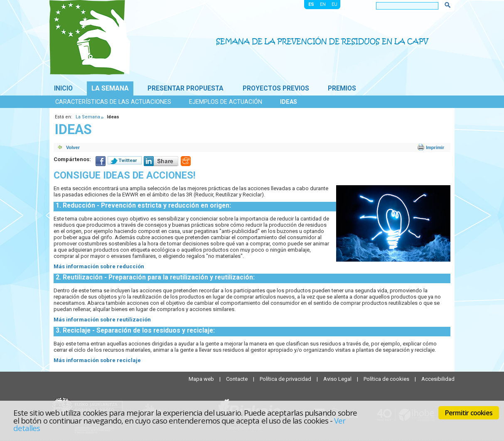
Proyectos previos (276, 88)
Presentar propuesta (186, 88)
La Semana (110, 88)
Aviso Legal (338, 379)
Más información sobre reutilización (102, 320)
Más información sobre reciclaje (97, 360)
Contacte (237, 379)
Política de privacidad (286, 379)
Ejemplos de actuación (226, 102)
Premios (342, 88)
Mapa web (202, 379)
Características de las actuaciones (113, 102)
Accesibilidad (438, 379)
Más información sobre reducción (99, 266)
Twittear (128, 160)
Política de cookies (387, 379)
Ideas (289, 102)
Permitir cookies (469, 413)
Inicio (63, 88)
